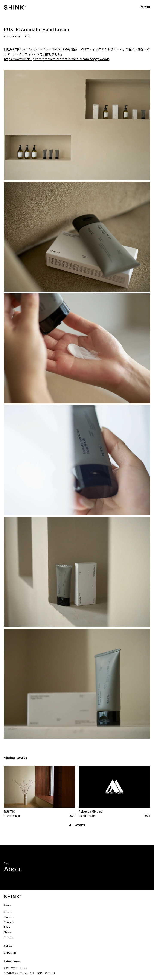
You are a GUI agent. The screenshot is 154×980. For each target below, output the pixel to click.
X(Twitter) (10, 953)
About (8, 912)
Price (7, 927)
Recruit (8, 917)
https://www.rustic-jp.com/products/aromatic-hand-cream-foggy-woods (57, 59)
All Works (77, 825)
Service (8, 922)
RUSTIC (60, 49)
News (7, 932)
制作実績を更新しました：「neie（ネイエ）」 (30, 973)
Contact (9, 937)
